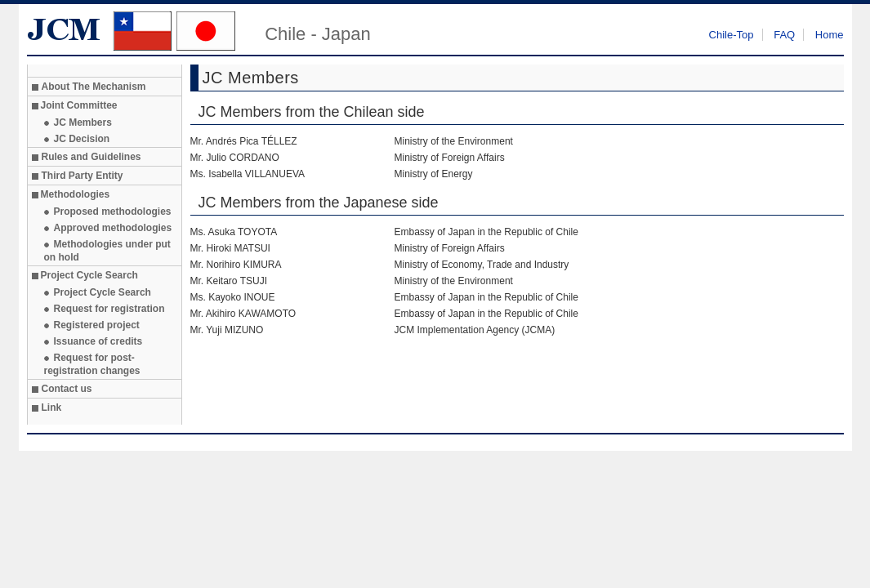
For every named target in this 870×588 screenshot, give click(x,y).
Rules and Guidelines (91, 157)
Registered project (97, 325)
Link (52, 408)
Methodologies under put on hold (107, 251)
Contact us (67, 389)
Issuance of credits (98, 341)
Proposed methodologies (113, 212)
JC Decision (82, 139)
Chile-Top (732, 35)
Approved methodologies (113, 228)
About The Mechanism (94, 87)
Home (830, 35)
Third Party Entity (83, 176)
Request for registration (109, 309)
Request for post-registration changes (92, 364)
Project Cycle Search (103, 292)
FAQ (784, 35)
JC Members (83, 122)
